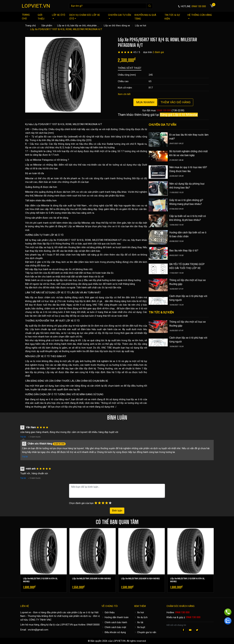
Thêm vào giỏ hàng (175, 102)
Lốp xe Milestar (33, 160)
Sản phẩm (47, 26)
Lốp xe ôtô (59, 16)
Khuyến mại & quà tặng (145, 17)
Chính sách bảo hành (114, 622)
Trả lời (23, 437)
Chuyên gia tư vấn (120, 16)
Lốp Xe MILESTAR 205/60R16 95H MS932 (91, 579)
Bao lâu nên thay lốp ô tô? (184, 251)
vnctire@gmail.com (38, 630)
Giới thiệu (41, 17)
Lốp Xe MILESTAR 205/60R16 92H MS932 (140, 579)
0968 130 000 (164, 110)
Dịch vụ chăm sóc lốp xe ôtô (85, 17)
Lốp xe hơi (141, 26)
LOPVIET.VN (36, 6)
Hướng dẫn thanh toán (115, 617)
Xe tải (139, 622)
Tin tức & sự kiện (172, 17)
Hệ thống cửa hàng (200, 16)
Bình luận (117, 511)
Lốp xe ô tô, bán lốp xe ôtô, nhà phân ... (78, 26)
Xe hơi (139, 612)
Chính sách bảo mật (114, 627)
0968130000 (93, 625)
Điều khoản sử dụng (114, 632)
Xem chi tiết (124, 94)
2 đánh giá (158, 52)
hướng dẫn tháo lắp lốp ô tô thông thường (48, 244)
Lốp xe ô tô (84, 612)
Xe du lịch (141, 617)
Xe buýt (140, 627)
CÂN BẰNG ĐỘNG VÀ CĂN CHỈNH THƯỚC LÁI (50, 381)
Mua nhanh (145, 102)
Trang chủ (26, 17)
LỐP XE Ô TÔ (57, 235)
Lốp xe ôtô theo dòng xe (117, 26)
